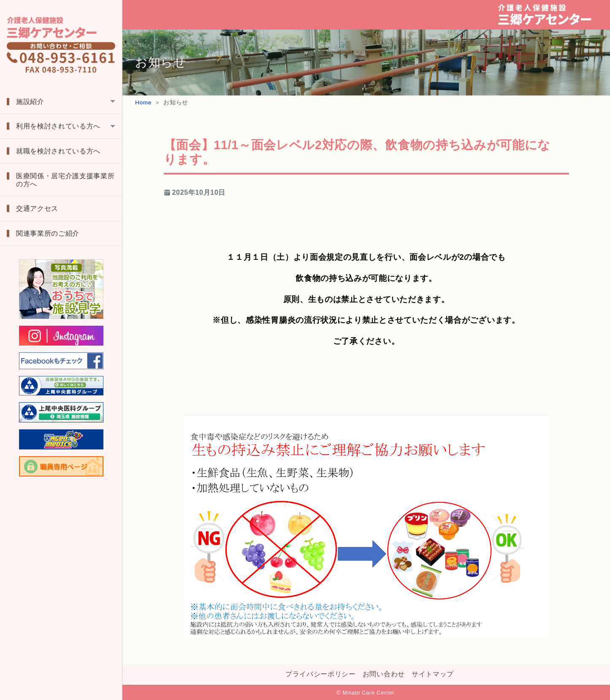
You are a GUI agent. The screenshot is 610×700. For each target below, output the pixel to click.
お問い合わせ (384, 674)
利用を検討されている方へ (58, 126)
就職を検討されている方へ (58, 151)
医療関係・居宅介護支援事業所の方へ (65, 180)
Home (143, 102)
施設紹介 (30, 102)
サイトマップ (433, 674)
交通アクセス (37, 208)
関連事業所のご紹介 (48, 233)
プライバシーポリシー (321, 674)
